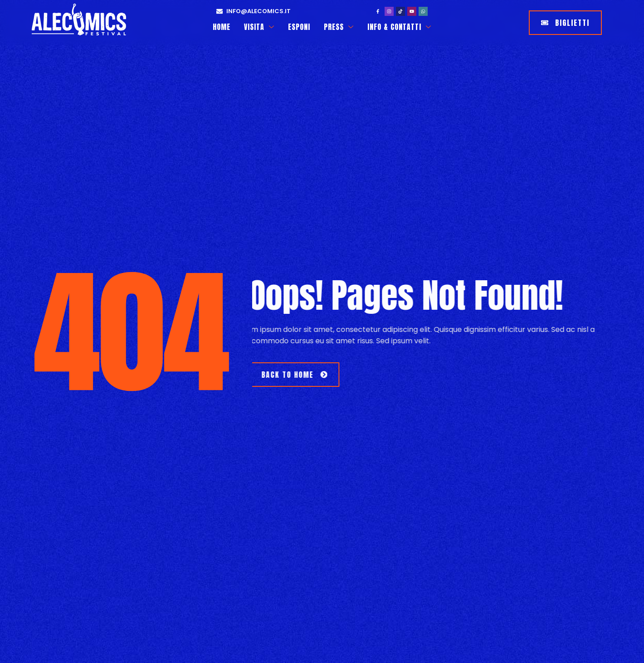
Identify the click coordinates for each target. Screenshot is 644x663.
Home (222, 27)
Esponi (300, 27)
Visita (259, 27)
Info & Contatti (400, 27)
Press (339, 27)
